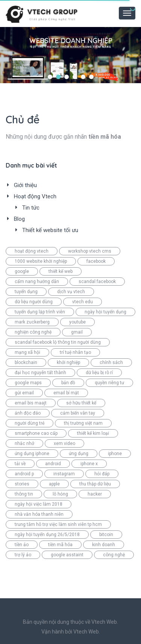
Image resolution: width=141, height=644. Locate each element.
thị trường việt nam (83, 423)
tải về (20, 464)
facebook (96, 261)
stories (22, 484)
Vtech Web (86, 632)
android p (24, 474)
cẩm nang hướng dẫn (37, 282)
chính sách (111, 362)
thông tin (24, 494)
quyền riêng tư (109, 383)
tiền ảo (22, 545)
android (53, 464)
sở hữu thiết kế (81, 403)
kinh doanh (104, 545)
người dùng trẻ (30, 423)
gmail (77, 332)
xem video (64, 443)
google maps (28, 383)
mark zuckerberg (32, 322)
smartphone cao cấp (36, 433)
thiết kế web (61, 271)
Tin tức (31, 208)
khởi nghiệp (68, 362)
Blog (19, 219)
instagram (64, 474)
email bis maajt (31, 403)
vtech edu (83, 302)
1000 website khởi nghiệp (41, 261)
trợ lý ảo (23, 555)
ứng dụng (79, 454)
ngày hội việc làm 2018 (39, 504)
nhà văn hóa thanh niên (39, 514)
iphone (115, 454)
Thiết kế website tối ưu (50, 230)
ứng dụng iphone (32, 454)
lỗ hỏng (60, 494)
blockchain (26, 362)
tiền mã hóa (60, 545)
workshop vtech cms (90, 251)
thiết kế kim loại (93, 433)
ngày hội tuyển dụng (105, 312)
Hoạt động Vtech (35, 196)
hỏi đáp (102, 474)
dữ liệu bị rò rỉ (99, 373)
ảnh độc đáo (28, 413)
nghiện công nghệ (33, 332)
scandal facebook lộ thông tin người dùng (58, 342)
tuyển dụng (26, 292)
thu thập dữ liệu (95, 484)
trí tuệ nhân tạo (75, 352)
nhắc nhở (24, 443)
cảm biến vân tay (78, 413)
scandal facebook (97, 282)
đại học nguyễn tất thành (40, 373)
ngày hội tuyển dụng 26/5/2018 (47, 535)
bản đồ (68, 383)
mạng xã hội (27, 352)
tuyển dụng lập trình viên (40, 312)
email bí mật (66, 393)
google (22, 271)
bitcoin (106, 535)
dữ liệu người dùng (34, 302)
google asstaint (67, 555)
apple (54, 484)
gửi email (24, 393)
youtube (77, 322)
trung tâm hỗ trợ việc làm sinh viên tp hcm (58, 524)
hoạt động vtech (32, 251)
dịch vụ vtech (71, 292)
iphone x (89, 464)
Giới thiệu (25, 185)
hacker (95, 494)
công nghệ (114, 555)
